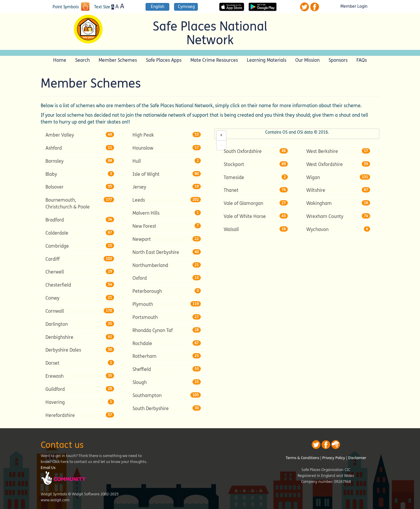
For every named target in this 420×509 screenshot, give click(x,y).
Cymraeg (186, 7)
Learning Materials (267, 60)
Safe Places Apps (164, 60)
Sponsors (338, 60)
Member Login (354, 7)
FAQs (362, 60)
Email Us (48, 468)
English (158, 7)
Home (60, 60)
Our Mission (307, 60)
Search (82, 60)
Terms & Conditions (303, 458)
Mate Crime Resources (214, 60)
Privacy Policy (334, 458)
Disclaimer (357, 458)
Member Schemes (118, 60)
